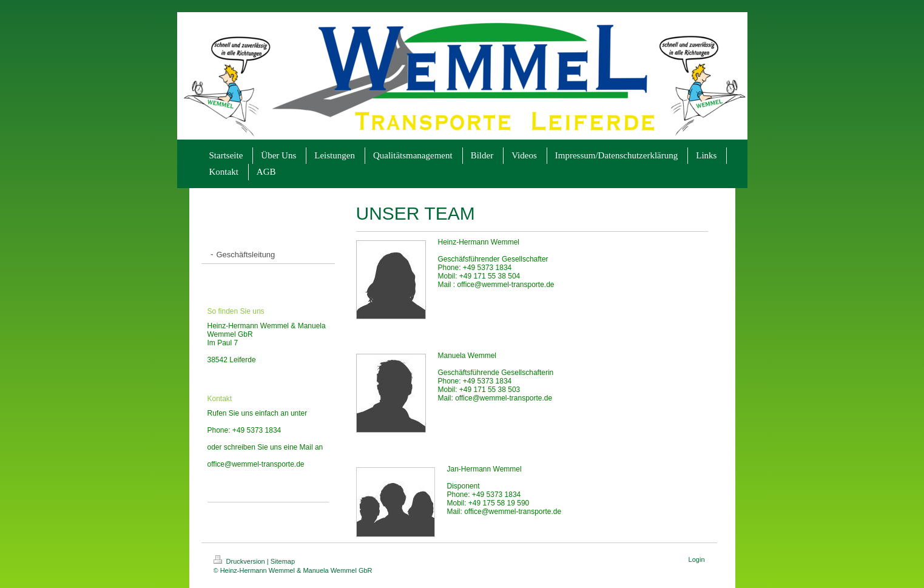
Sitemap (283, 561)
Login (697, 559)
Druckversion (240, 561)
